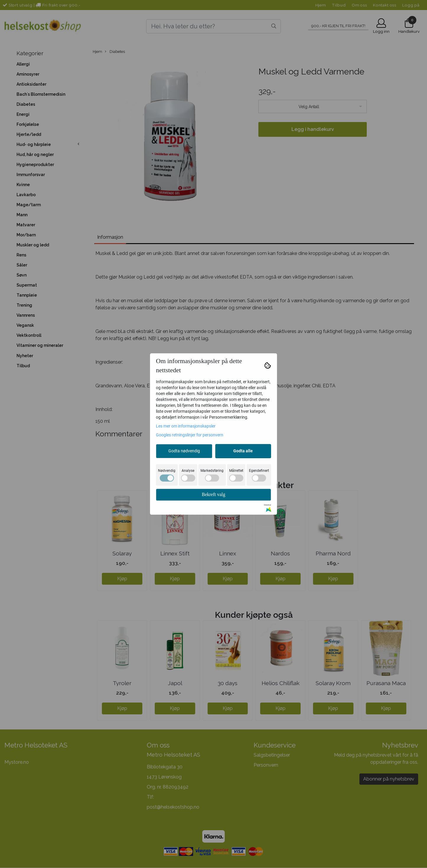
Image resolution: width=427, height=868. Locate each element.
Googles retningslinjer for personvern (190, 435)
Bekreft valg (213, 494)
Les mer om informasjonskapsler (186, 426)
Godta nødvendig (184, 451)
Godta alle (243, 451)
